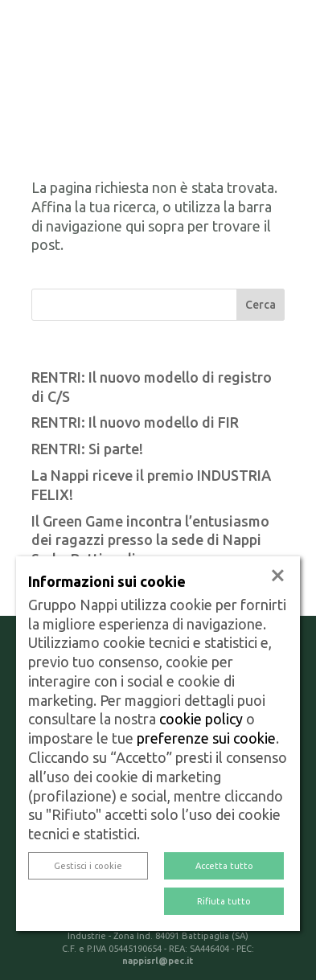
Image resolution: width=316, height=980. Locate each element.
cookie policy (201, 719)
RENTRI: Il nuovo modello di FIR (135, 422)
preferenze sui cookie (206, 738)
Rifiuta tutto (224, 901)
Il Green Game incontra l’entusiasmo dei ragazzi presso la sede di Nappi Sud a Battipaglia (150, 540)
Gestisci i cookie (88, 866)
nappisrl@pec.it (158, 961)
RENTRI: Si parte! (87, 449)
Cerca (261, 305)
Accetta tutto (224, 866)
